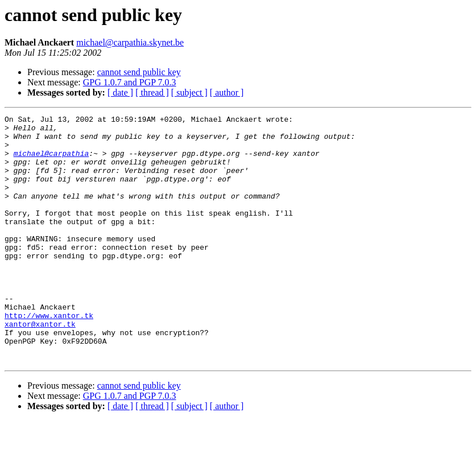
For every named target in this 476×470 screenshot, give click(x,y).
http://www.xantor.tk (49, 356)
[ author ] (227, 92)
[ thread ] (152, 92)
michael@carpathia (51, 162)
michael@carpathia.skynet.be (130, 42)
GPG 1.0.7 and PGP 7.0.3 (130, 82)
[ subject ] (189, 92)
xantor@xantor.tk (40, 366)
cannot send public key (139, 72)
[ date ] (120, 92)
